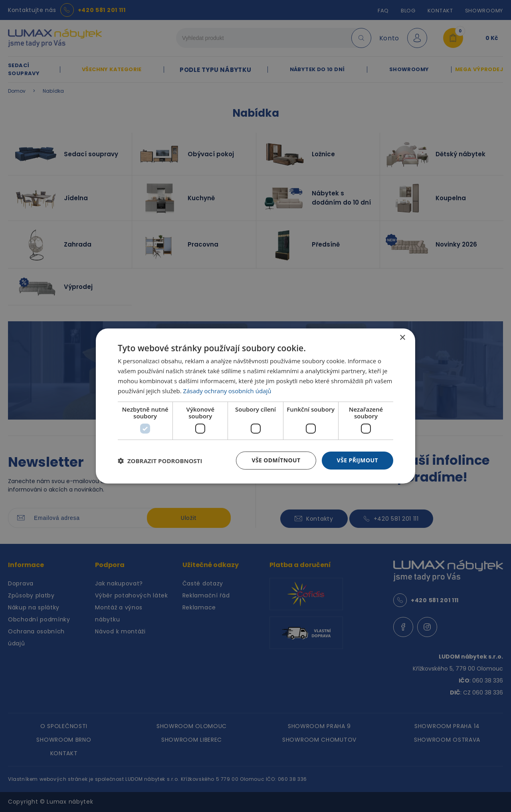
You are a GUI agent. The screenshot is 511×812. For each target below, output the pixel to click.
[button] (160, 461)
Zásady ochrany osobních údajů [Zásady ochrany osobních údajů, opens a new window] (227, 391)
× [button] (402, 338)
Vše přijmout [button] (358, 460)
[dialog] (255, 406)
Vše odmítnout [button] (276, 460)
